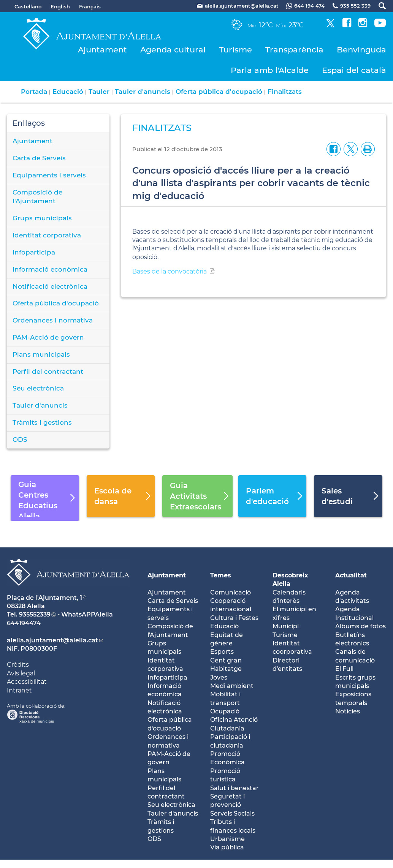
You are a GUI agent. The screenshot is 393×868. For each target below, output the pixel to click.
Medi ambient (232, 686)
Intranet (19, 690)
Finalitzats (285, 92)
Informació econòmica (50, 269)
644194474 (24, 623)
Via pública (227, 847)
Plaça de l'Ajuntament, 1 (44, 598)
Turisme (235, 50)
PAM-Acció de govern (48, 337)
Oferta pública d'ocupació (219, 92)
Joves (219, 677)
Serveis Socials (232, 813)
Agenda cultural (173, 50)
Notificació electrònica (50, 286)
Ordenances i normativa (53, 320)
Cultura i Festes (234, 618)
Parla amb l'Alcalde (270, 70)
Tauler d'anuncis (143, 92)
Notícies (348, 711)
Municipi (286, 626)
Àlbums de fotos (361, 626)
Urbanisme (227, 839)
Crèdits (18, 665)
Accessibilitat (27, 682)
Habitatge (226, 669)
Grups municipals (42, 218)
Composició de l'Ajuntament (37, 197)
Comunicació (231, 592)
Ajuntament (102, 50)
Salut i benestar (235, 788)
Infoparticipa (34, 252)
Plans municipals (41, 354)
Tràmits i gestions (42, 422)
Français (90, 6)
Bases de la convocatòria (170, 271)
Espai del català (354, 70)
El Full (344, 669)
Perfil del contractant (48, 372)
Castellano (28, 6)
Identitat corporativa (47, 235)
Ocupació (225, 711)
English (60, 6)
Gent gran (226, 660)
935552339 (35, 614)
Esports (222, 652)
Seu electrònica (38, 388)
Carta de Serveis (39, 158)
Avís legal (21, 673)
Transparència (294, 50)
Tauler (99, 92)
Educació (68, 92)
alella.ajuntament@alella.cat (52, 640)
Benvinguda (361, 50)
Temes (221, 575)
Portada (34, 92)
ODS (20, 440)
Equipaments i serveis (49, 175)
